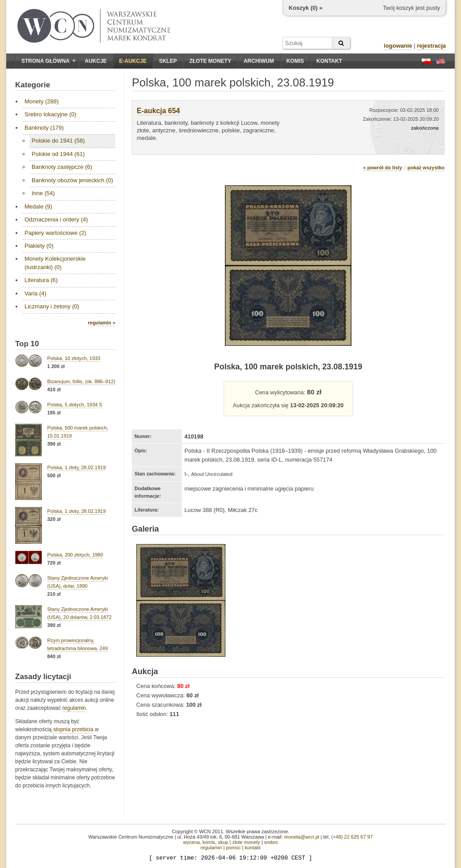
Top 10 (27, 344)
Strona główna (49, 61)
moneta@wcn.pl (302, 837)
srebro (271, 842)
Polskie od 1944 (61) (58, 154)
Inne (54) (43, 193)
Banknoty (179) (44, 128)
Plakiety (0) (39, 246)
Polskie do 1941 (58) (58, 141)
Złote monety (210, 61)
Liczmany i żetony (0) (52, 306)
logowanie (398, 46)
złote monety (246, 842)
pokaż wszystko (426, 168)
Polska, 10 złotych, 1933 (74, 358)
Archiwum (259, 61)
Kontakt (329, 61)
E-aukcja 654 (158, 111)
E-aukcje (133, 61)
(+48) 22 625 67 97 (352, 837)
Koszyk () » (306, 8)
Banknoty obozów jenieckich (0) (72, 180)
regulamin (74, 708)
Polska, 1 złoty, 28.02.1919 (76, 467)
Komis (295, 61)
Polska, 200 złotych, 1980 (75, 555)
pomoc (233, 848)
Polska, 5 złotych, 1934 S (75, 405)
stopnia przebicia (73, 729)
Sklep (168, 61)
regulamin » (102, 323)
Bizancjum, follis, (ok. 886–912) (81, 381)
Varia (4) (35, 293)
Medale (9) (38, 207)
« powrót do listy (382, 168)
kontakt (252, 848)
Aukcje (96, 61)
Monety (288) (42, 101)
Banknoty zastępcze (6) (62, 167)
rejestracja (431, 46)
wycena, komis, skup (206, 842)
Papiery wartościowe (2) (55, 233)
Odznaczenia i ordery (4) (56, 219)
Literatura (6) (41, 280)
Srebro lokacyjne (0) (50, 114)
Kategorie (33, 85)
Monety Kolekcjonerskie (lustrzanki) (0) (55, 263)
